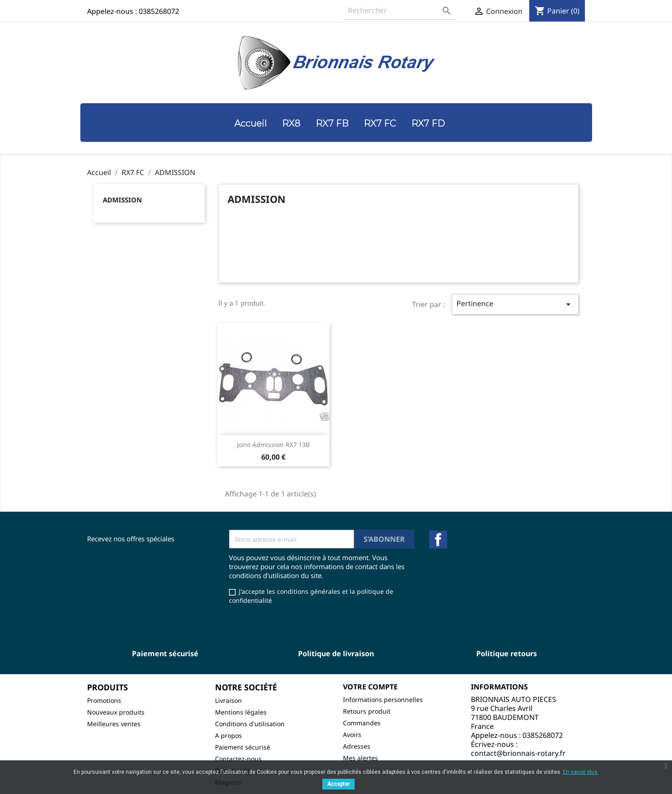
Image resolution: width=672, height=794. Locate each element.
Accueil (250, 123)
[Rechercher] (400, 11)
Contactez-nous (238, 759)
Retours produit (367, 711)
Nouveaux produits (116, 712)
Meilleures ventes (114, 724)
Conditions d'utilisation (250, 724)
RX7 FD (428, 123)
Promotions (104, 700)
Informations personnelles (383, 700)
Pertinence (515, 304)
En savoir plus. (581, 772)
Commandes (362, 723)
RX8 (291, 123)
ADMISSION (122, 200)
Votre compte (370, 687)
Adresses (357, 746)
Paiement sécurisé (243, 747)
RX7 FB (332, 123)
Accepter (338, 784)
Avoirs (352, 735)
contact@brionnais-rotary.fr (518, 753)
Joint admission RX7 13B (273, 445)
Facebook (438, 540)
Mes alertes (360, 758)
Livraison (228, 700)
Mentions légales (241, 712)
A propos (228, 735)
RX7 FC (380, 123)
